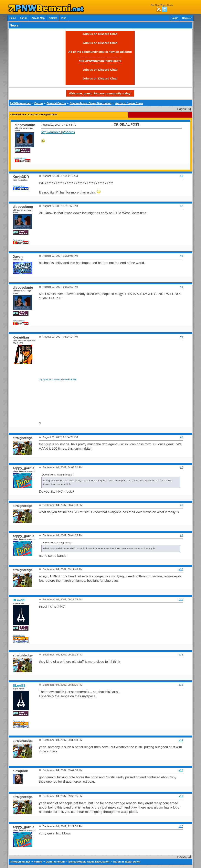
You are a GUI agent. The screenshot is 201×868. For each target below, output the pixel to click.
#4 (181, 287)
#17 (181, 826)
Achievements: (21, 158)
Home (13, 18)
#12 (181, 655)
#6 (181, 437)
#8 (181, 505)
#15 (181, 770)
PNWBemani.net (20, 103)
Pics (64, 18)
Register (187, 18)
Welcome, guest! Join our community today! (100, 93)
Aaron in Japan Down (129, 103)
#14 (181, 740)
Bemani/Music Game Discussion (91, 103)
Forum (24, 18)
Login (175, 18)
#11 (181, 599)
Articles (53, 18)
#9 (181, 535)
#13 (181, 685)
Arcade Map (38, 18)
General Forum (56, 103)
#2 (181, 206)
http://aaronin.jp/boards (58, 132)
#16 (181, 796)
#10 (181, 569)
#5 (181, 337)
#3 (181, 256)
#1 (181, 176)
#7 (181, 467)
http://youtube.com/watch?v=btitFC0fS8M (58, 379)
